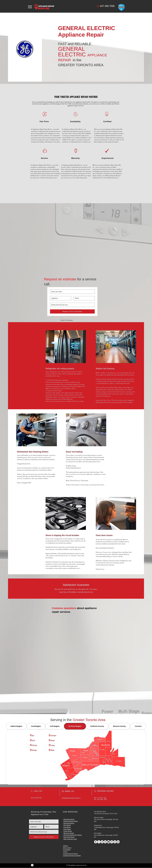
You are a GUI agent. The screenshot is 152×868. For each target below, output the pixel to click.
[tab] (16, 726)
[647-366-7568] (107, 6)
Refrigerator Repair (69, 819)
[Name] (72, 292)
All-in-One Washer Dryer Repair (73, 835)
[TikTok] (102, 842)
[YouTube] (108, 842)
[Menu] (30, 7)
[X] (99, 842)
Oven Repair (67, 827)
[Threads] (115, 842)
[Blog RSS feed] (32, 865)
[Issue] (72, 305)
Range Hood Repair (69, 837)
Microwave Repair (69, 833)
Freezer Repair (68, 831)
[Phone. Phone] (84, 298)
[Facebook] (96, 842)
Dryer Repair (67, 825)
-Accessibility (67, 850)
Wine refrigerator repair (70, 839)
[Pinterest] (112, 842)
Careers (65, 852)
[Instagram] (105, 842)
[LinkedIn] (118, 842)
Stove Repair (67, 829)
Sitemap (66, 846)
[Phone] (98, 6)
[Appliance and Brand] (60, 298)
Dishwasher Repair (69, 823)
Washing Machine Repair (71, 821)
